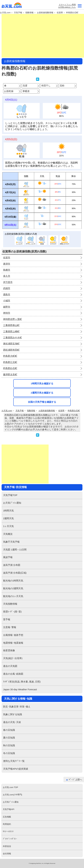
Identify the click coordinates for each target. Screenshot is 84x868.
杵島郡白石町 (72, 13)
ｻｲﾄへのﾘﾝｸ (8, 831)
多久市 (7, 276)
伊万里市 (8, 282)
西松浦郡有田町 (11, 350)
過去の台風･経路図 (13, 674)
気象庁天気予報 (11, 542)
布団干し (46, 86)
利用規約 (7, 824)
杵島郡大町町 (10, 356)
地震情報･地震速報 (13, 643)
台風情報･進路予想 (13, 635)
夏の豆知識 (9, 738)
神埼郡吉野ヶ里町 (13, 319)
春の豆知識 (9, 730)
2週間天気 (8, 518)
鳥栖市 (7, 270)
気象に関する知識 (13, 714)
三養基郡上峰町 (11, 331)
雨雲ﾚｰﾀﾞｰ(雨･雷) (12, 612)
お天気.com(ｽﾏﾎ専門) (12, 795)
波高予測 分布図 (12, 565)
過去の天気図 (10, 666)
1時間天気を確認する (42, 383)
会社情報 (7, 854)
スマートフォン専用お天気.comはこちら (67, 6)
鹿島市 (7, 294)
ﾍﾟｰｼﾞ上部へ (75, 780)
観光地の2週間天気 (13, 588)
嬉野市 (7, 307)
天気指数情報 (10, 604)
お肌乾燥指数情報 (45, 13)
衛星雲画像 (9, 650)
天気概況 (8, 534)
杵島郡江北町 (10, 362)
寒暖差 (26, 91)
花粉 (62, 86)
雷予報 (7, 619)
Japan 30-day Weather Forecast (20, 689)
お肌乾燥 (9, 91)
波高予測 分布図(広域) (15, 573)
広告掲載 (7, 817)
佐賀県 (60, 13)
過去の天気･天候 (12, 722)
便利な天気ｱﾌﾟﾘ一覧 (14, 761)
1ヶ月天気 (8, 526)
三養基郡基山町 (11, 325)
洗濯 (25, 86)
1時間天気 (8, 511)
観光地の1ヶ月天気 (13, 596)
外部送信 (7, 846)
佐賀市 (7, 257)
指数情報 (29, 13)
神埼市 (7, 313)
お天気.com (12, 6)
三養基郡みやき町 (13, 337)
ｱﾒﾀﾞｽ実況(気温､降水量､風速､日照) (22, 682)
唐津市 (7, 264)
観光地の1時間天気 (13, 581)
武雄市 (7, 288)
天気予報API (9, 809)
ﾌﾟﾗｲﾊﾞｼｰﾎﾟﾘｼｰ (10, 839)
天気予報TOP (10, 495)
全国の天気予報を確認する (42, 402)
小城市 (7, 301)
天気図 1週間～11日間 (15, 550)
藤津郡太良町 (10, 374)
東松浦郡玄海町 (11, 344)
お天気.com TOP (10, 787)
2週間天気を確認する (42, 393)
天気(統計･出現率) (13, 658)
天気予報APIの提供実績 (16, 769)
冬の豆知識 (9, 753)
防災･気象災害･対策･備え (17, 707)
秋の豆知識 (9, 745)
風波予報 (8, 557)
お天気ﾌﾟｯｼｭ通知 (12, 503)
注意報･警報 (10, 627)
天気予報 (18, 13)
